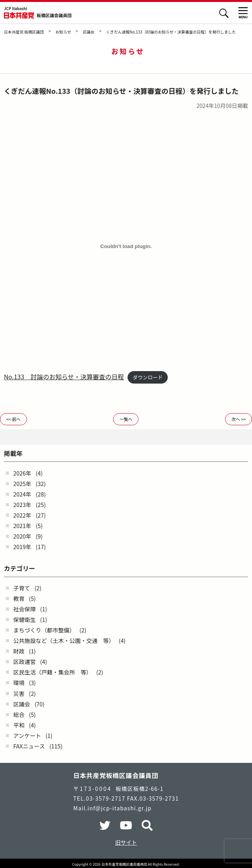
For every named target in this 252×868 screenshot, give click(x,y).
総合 (19, 714)
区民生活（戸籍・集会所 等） (52, 672)
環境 (19, 682)
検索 (224, 13)
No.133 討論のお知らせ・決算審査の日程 (64, 377)
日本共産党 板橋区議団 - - (19, 15)
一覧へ (126, 419)
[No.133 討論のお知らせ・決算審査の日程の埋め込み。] (126, 246)
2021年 (22, 526)
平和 (19, 725)
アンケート (27, 735)
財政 (19, 651)
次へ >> (239, 419)
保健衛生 (25, 619)
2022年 (22, 515)
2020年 (22, 536)
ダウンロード (148, 377)
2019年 (22, 547)
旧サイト (126, 842)
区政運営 (25, 661)
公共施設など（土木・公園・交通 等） (64, 640)
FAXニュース (29, 746)
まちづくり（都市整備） (44, 630)
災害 (19, 693)
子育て (22, 588)
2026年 (22, 473)
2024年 (22, 494)
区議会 (22, 704)
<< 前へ (13, 419)
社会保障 (25, 609)
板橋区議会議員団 (54, 15)
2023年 (22, 504)
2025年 (22, 483)
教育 (19, 598)
